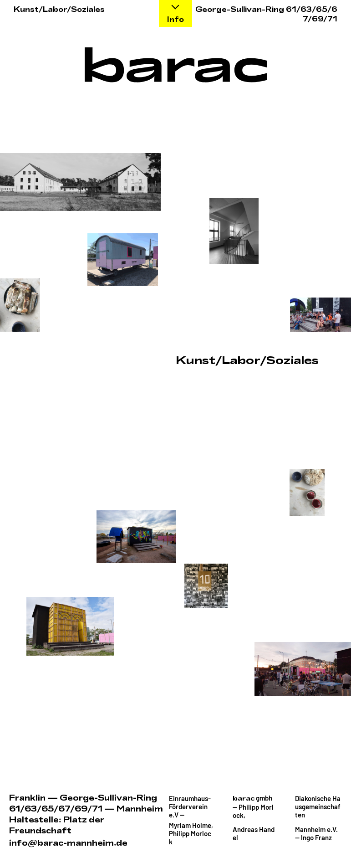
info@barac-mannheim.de (68, 843)
